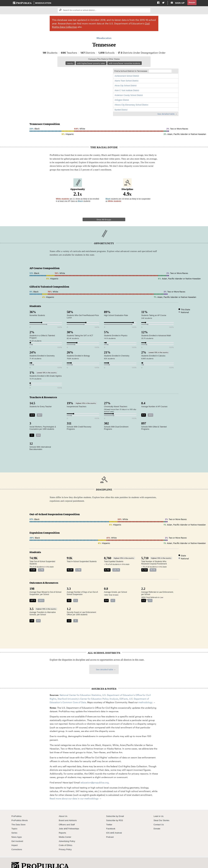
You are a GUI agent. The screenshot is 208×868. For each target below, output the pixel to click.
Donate (192, 3)
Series (15, 824)
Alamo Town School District (127, 82)
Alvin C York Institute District (127, 91)
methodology (145, 694)
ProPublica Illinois (20, 812)
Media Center (66, 829)
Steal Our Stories (162, 812)
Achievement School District (127, 77)
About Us (63, 808)
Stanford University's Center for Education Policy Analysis (88, 690)
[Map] (70, 90)
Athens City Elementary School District (131, 106)
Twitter (110, 816)
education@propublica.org (95, 774)
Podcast (110, 829)
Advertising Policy (68, 833)
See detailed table (166, 115)
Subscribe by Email (116, 808)
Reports (63, 824)
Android (119, 824)
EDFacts (124, 690)
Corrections (17, 841)
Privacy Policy (66, 841)
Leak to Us (159, 808)
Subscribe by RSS (115, 812)
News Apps (17, 829)
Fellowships (75, 820)
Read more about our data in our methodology (74, 790)
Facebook (111, 820)
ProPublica (17, 808)
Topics (15, 820)
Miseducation (43, 3)
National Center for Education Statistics (80, 687)
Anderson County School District (129, 96)
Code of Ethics (66, 837)
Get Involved (18, 833)
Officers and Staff (68, 816)
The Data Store (19, 816)
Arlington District (122, 101)
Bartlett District (121, 111)
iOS (108, 824)
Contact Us (159, 816)
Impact (15, 837)
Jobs (61, 820)
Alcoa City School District (126, 86)
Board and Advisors (69, 812)
